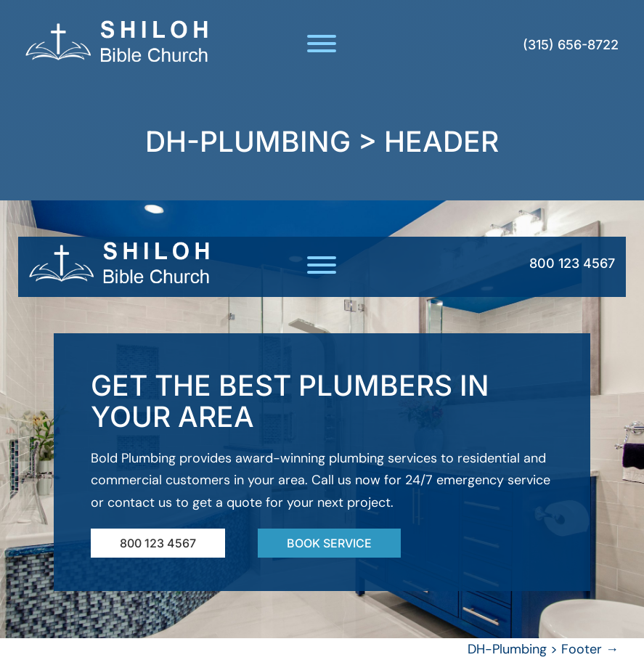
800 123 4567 (572, 263)
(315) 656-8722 (571, 45)
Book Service (329, 543)
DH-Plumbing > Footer (543, 649)
